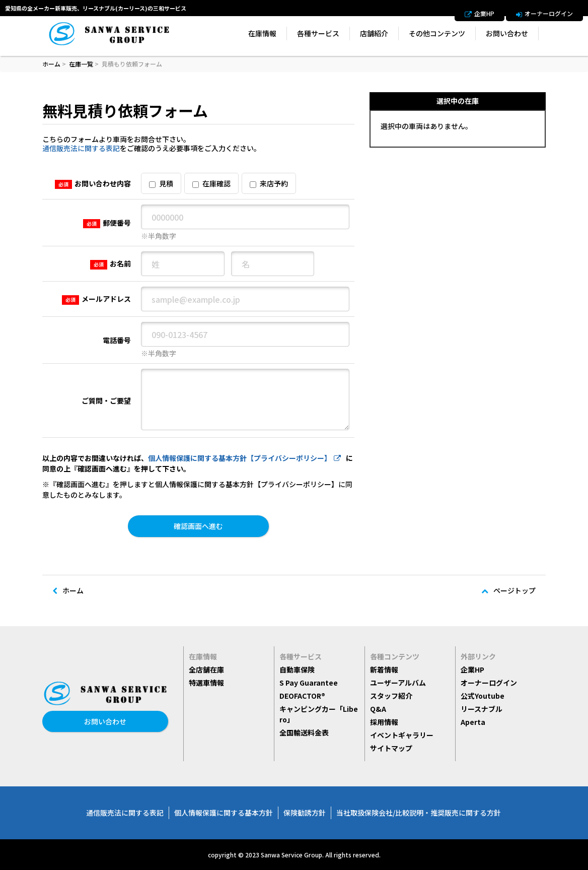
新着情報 (384, 670)
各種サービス (318, 33)
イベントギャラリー (402, 735)
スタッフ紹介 (391, 696)
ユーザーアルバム (398, 683)
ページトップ (508, 590)
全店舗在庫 (206, 670)
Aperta (473, 722)
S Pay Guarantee (309, 683)
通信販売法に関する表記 (81, 148)
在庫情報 (262, 33)
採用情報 (384, 722)
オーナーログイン (544, 14)
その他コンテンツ (437, 33)
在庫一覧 (81, 64)
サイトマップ (391, 748)
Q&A (378, 709)
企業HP (480, 14)
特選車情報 (206, 683)
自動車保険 (297, 670)
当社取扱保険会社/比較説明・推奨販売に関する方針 (419, 813)
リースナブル (482, 709)
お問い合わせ (507, 33)
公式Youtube (483, 696)
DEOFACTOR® (302, 696)
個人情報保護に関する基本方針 (224, 813)
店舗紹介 (374, 33)
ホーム (51, 64)
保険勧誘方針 (305, 813)
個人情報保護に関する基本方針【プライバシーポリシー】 (244, 458)
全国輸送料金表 (304, 732)
